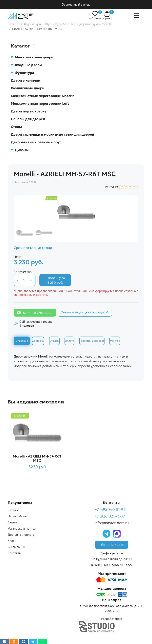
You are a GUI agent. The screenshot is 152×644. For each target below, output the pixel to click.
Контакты (14, 553)
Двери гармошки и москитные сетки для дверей (52, 134)
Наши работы (17, 516)
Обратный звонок (112, 545)
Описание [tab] (22, 341)
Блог (11, 541)
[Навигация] (137, 16)
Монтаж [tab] (115, 341)
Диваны (20, 150)
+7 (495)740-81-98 (110, 509)
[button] (107, 14)
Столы (16, 127)
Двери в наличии (26, 80)
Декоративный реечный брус (36, 142)
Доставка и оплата (21, 535)
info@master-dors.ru (112, 523)
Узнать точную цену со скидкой (85, 312)
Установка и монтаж (22, 528)
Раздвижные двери (28, 88)
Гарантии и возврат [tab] (92, 341)
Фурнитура (22, 73)
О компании (16, 547)
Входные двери (26, 65)
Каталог (13, 510)
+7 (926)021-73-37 (110, 516)
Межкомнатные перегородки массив (43, 96)
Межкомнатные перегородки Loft (40, 104)
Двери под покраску (28, 111)
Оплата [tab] (69, 341)
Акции (12, 522)
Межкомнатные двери (32, 57)
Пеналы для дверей (28, 119)
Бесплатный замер (76, 4)
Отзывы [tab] (54, 341)
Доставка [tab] (38, 341)
